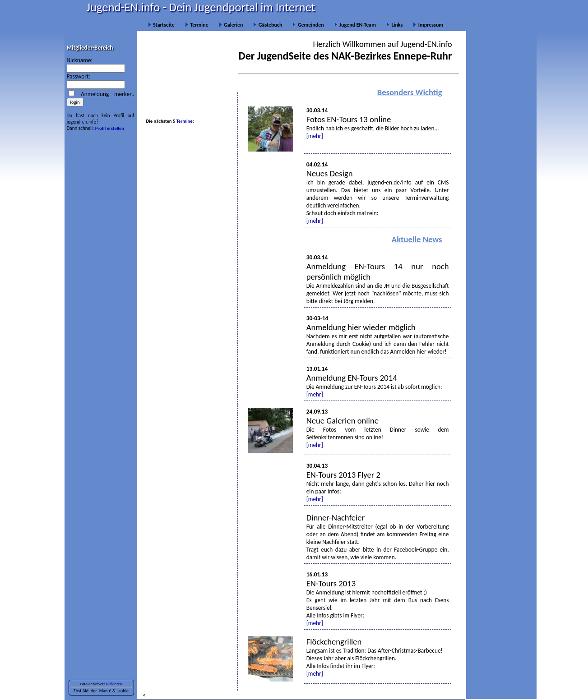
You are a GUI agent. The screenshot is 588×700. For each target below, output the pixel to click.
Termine (197, 25)
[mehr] (315, 136)
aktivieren (114, 684)
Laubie (123, 691)
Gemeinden (308, 25)
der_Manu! (101, 691)
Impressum (428, 25)
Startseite (161, 25)
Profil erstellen (110, 128)
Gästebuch (268, 25)
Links (394, 25)
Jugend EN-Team (355, 25)
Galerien (231, 25)
